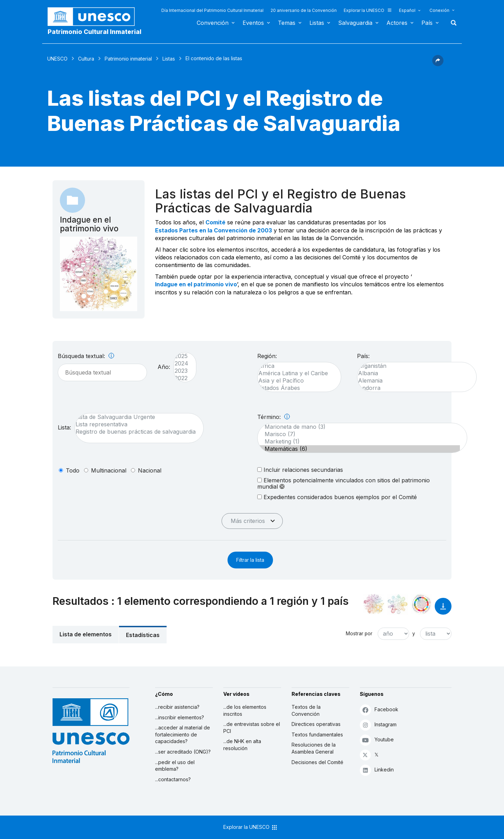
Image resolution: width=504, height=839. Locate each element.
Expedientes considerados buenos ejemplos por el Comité (337, 497)
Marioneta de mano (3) (359, 427)
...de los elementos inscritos (245, 710)
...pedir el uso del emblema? (175, 766)
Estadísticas (143, 635)
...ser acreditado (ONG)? (183, 752)
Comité (215, 222)
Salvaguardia (355, 23)
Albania (413, 373)
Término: (274, 417)
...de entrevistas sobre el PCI (252, 728)
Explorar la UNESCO (368, 10)
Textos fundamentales (317, 735)
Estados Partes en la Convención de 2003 (213, 230)
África (296, 366)
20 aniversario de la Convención (304, 10)
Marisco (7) (359, 434)
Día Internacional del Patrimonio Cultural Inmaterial (212, 10)
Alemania (413, 381)
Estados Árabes (296, 388)
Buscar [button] (451, 23)
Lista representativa (136, 424)
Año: (164, 367)
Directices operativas (316, 724)
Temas (287, 23)
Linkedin (377, 770)
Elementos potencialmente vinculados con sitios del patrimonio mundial (344, 483)
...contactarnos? (173, 779)
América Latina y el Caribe (296, 373)
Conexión (439, 10)
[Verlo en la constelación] (374, 604)
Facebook (379, 710)
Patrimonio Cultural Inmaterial (94, 32)
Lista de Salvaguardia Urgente (136, 417)
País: (363, 356)
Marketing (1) (359, 442)
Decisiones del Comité (317, 762)
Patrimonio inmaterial (128, 59)
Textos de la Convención (306, 710)
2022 (181, 378)
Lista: (64, 427)
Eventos (253, 23)
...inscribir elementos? (180, 717)
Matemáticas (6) (359, 449)
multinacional (109, 470)
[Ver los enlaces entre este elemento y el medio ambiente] (398, 604)
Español (407, 10)
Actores (397, 23)
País (427, 23)
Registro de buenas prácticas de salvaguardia (136, 432)
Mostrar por (359, 634)
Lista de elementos (86, 634)
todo (73, 470)
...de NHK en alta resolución (242, 745)
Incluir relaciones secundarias (300, 470)
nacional (150, 470)
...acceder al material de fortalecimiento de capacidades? (183, 734)
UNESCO (57, 59)
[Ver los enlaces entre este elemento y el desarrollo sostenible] (421, 604)
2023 (181, 371)
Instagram (378, 725)
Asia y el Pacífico (296, 381)
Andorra (413, 388)
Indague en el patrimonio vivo (196, 284)
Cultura (86, 59)
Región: (267, 356)
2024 (181, 363)
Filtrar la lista (250, 560)
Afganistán (413, 366)
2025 (181, 356)
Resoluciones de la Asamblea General (314, 748)
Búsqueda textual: (86, 356)
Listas (317, 23)
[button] (438, 64)
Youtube (377, 740)
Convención (213, 23)
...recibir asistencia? (177, 707)
